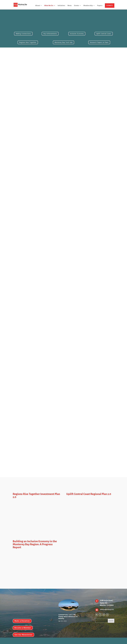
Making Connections (23, 34)
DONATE (110, 6)
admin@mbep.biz (107, 609)
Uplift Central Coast (104, 34)
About (38, 6)
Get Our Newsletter (23, 635)
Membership (88, 6)
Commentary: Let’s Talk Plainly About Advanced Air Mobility (68, 616)
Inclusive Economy (77, 34)
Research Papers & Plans (99, 42)
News (70, 6)
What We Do (49, 6)
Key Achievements (50, 34)
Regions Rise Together (28, 42)
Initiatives (61, 6)
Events (77, 6)
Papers (100, 6)
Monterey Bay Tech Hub (63, 42)
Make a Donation (22, 621)
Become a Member (23, 628)
